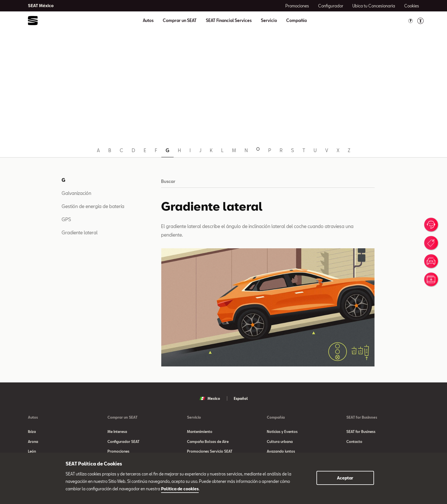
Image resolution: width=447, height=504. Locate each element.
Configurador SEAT (123, 443)
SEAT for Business (361, 432)
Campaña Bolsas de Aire (208, 443)
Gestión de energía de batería (93, 206)
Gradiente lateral (80, 232)
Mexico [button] (210, 398)
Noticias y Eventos (282, 432)
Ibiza (32, 432)
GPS (66, 219)
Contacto (354, 443)
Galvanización (76, 193)
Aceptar (345, 478)
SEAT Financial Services (229, 21)
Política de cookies (180, 489)
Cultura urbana (280, 443)
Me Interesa (117, 432)
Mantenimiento (200, 432)
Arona (33, 443)
